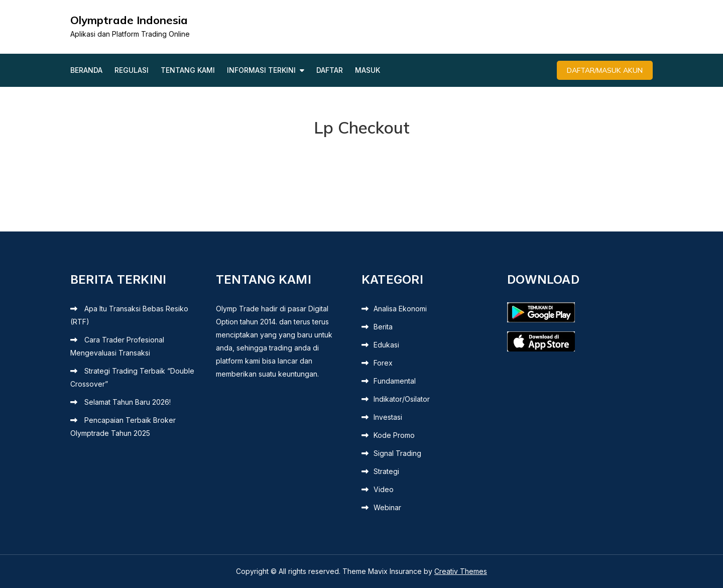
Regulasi (132, 70)
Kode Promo (394, 435)
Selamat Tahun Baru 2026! (128, 402)
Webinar (387, 507)
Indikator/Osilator (402, 399)
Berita (383, 327)
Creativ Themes (461, 571)
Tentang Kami (188, 70)
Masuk (368, 70)
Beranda (86, 70)
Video (384, 489)
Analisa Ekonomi (400, 309)
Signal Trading (397, 453)
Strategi (386, 471)
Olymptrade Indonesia (129, 20)
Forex (383, 363)
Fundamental (395, 381)
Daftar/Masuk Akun (605, 70)
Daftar (330, 70)
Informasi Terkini (261, 70)
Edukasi (386, 345)
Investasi (388, 417)
